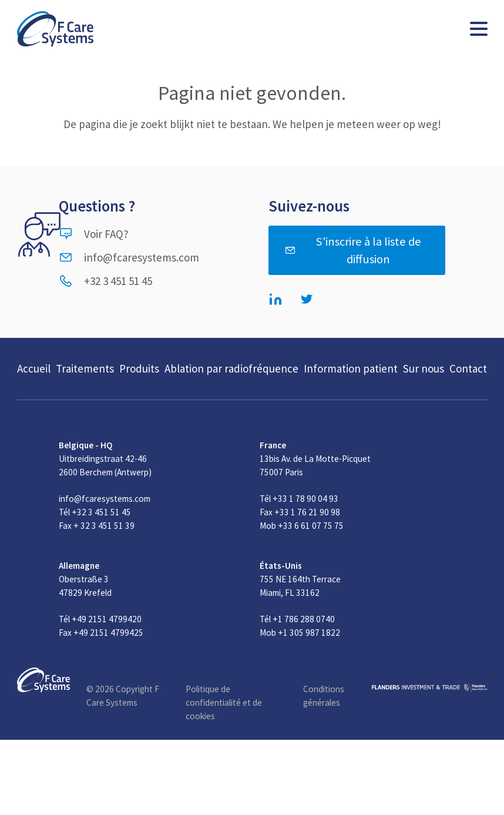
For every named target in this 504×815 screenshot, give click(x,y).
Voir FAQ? (94, 234)
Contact (468, 368)
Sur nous (424, 368)
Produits (139, 368)
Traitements (85, 368)
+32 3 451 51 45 (105, 281)
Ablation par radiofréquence (231, 368)
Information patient (351, 368)
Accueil (34, 368)
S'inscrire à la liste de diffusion (353, 250)
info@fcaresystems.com (129, 257)
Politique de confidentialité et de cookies (224, 702)
